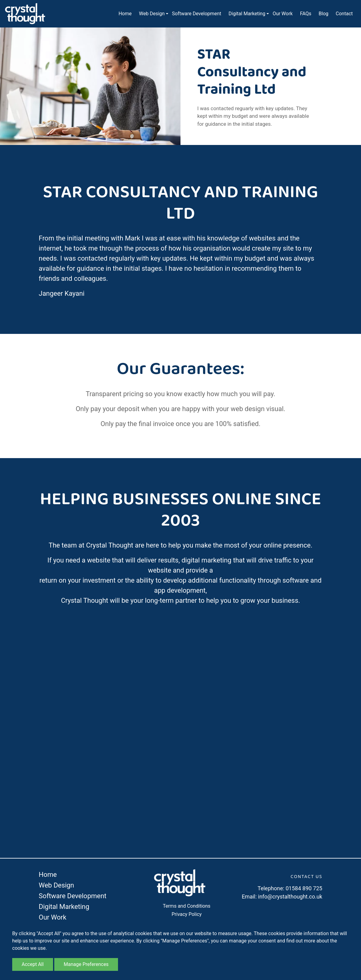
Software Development (197, 14)
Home (125, 14)
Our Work (283, 14)
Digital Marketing (247, 14)
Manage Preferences (86, 964)
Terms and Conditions (187, 906)
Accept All (33, 964)
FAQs (306, 14)
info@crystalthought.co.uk (290, 897)
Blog (323, 14)
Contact (344, 14)
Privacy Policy (187, 914)
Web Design (152, 14)
